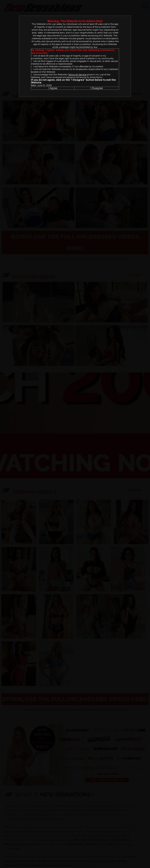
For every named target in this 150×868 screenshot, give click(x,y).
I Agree (53, 88)
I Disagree (97, 88)
